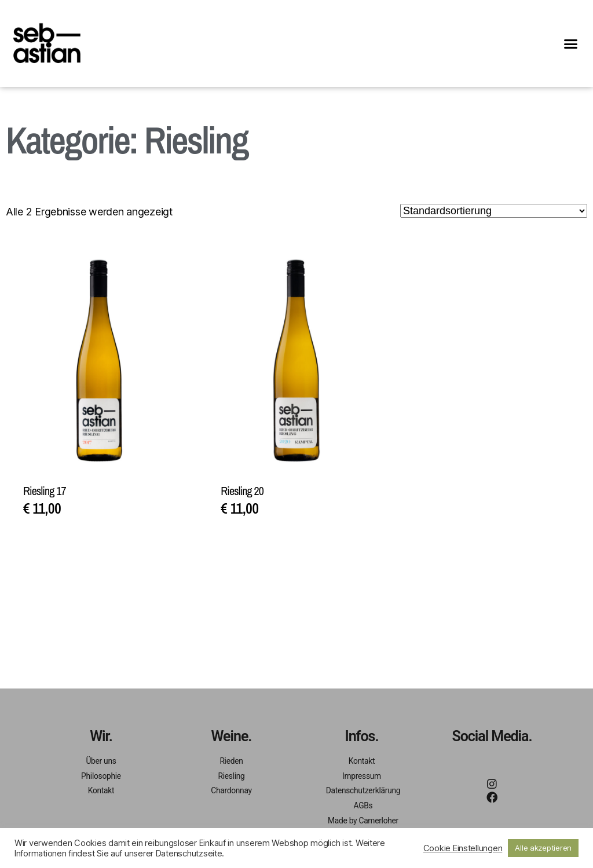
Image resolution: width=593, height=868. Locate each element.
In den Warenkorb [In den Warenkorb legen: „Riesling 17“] (82, 549)
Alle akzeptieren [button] (543, 848)
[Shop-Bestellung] (494, 211)
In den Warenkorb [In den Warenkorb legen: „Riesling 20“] (280, 549)
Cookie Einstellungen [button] (463, 848)
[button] (571, 43)
